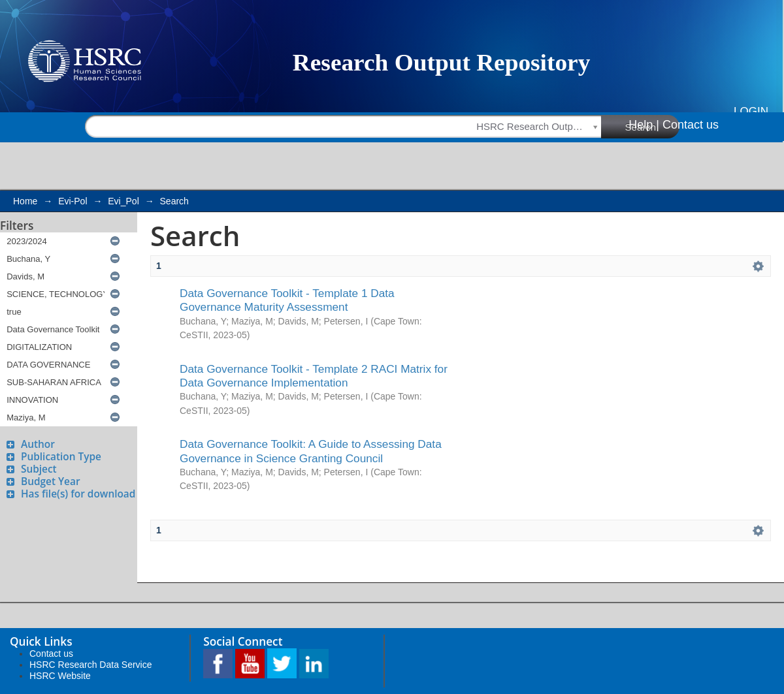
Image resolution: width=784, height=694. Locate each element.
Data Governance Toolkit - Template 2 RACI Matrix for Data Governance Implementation (314, 376)
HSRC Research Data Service (91, 665)
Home (25, 201)
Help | (644, 125)
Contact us (691, 125)
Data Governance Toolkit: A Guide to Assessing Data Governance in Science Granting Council (311, 451)
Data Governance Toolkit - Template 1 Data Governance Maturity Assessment (287, 300)
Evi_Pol (123, 201)
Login (751, 111)
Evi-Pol (73, 201)
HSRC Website (60, 676)
